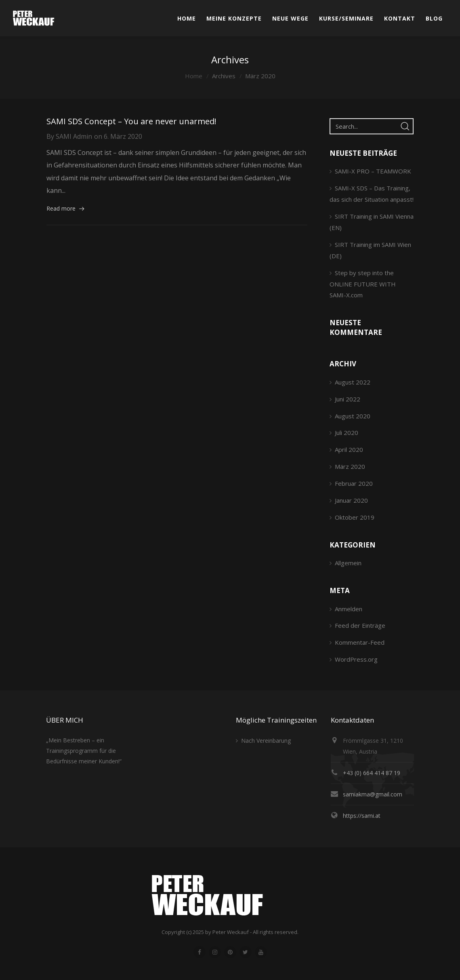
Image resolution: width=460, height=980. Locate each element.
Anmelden (349, 609)
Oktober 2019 (355, 517)
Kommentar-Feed (360, 642)
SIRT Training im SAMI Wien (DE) (370, 250)
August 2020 (353, 416)
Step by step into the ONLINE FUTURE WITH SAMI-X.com (363, 284)
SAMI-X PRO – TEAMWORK (373, 171)
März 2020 (350, 466)
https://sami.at (362, 816)
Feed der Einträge (360, 625)
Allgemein (348, 563)
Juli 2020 (347, 433)
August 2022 (353, 382)
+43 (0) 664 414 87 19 (372, 773)
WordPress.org (356, 659)
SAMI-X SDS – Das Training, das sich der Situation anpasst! (372, 194)
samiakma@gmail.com (373, 794)
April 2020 (349, 449)
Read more (61, 208)
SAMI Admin (74, 136)
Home (194, 76)
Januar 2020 (351, 500)
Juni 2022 (348, 399)
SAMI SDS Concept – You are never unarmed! (131, 121)
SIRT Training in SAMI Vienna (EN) (372, 222)
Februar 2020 (354, 483)
